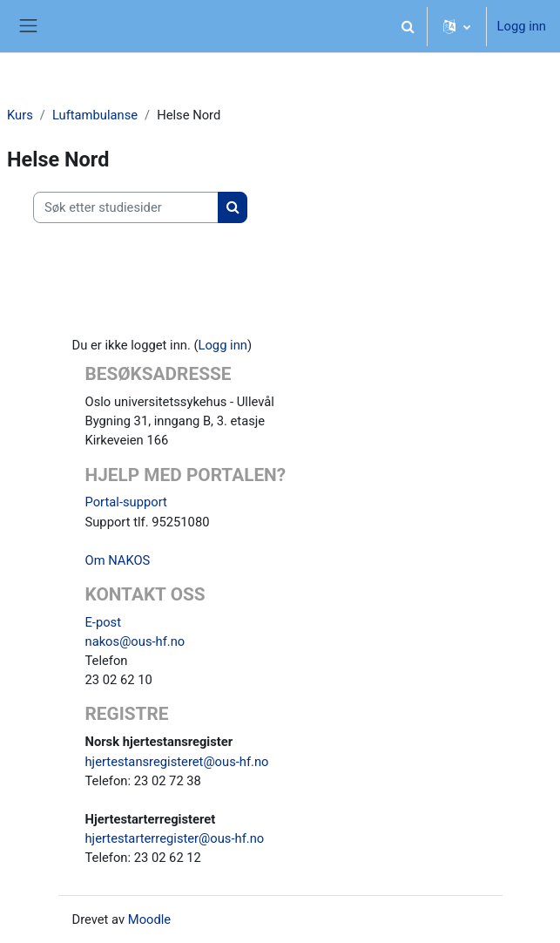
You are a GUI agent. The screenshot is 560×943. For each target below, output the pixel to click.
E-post (104, 622)
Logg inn (522, 26)
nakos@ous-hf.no (135, 641)
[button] (408, 26)
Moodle (149, 919)
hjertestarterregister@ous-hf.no (175, 838)
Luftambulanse (95, 115)
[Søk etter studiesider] (126, 207)
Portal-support (126, 502)
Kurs (20, 115)
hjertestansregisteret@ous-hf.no (177, 762)
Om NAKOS (118, 560)
